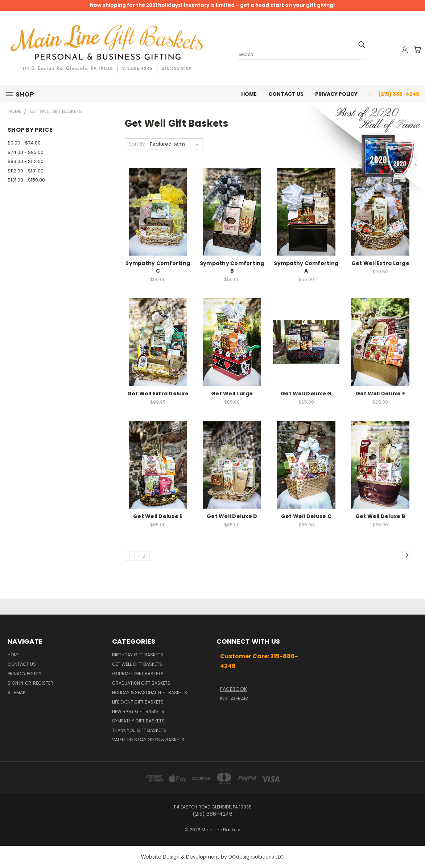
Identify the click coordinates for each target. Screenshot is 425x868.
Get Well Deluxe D (232, 516)
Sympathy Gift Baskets (138, 721)
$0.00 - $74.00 (24, 143)
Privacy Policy (336, 94)
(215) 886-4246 (399, 94)
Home (249, 94)
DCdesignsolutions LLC (256, 857)
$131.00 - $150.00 (26, 180)
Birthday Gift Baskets (138, 655)
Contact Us (286, 94)
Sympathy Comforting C (158, 267)
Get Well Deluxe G (306, 394)
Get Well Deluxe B (380, 516)
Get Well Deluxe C (306, 516)
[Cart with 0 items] (417, 50)
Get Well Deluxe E (158, 516)
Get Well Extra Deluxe (158, 394)
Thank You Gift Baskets (139, 730)
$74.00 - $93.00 (26, 152)
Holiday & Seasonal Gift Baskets (150, 692)
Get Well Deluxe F (380, 394)
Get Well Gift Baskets (137, 664)
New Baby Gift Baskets (138, 711)
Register (43, 683)
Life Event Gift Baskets (138, 702)
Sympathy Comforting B (232, 267)
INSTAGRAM (234, 698)
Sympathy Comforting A (306, 267)
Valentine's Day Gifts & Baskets (148, 740)
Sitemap (16, 692)
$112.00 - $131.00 (26, 171)
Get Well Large (232, 394)
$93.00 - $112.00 (26, 161)
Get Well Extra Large (380, 263)
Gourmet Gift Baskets (138, 674)
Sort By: (137, 144)
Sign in (16, 683)
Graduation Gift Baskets (141, 683)
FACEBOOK (234, 689)
